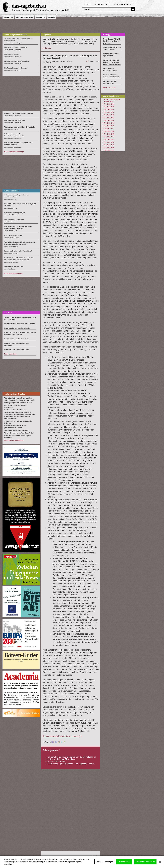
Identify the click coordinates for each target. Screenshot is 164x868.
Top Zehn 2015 (109, 134)
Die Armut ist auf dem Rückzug (15, 410)
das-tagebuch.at (29, 6)
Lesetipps (40, 17)
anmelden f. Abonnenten (95, 4)
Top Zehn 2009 (109, 150)
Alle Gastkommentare (14, 274)
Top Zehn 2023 (109, 112)
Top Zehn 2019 (109, 123)
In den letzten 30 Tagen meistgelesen (112, 101)
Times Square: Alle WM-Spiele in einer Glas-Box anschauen (112, 41)
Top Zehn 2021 (109, 118)
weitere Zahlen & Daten (15, 394)
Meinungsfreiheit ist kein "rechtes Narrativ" (20, 324)
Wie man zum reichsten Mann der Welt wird (20, 127)
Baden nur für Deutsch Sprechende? (17, 328)
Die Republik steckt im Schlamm (16, 68)
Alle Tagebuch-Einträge (15, 152)
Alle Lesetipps (11, 354)
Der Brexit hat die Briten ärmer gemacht (19, 113)
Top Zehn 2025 (109, 107)
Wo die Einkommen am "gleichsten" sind (19, 433)
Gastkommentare (24, 17)
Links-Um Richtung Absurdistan (61, 759)
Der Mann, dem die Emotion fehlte (16, 350)
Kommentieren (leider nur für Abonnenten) (61, 736)
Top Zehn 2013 (109, 139)
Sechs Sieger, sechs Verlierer (15, 120)
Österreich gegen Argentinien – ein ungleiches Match (71, 764)
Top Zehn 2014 (109, 137)
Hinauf (94, 856)
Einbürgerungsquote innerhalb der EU (18, 403)
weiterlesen (47, 48)
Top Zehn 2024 (109, 109)
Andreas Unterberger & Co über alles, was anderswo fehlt (41, 10)
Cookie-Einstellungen (104, 864)
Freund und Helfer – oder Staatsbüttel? (18, 251)
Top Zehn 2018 (109, 126)
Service (51, 17)
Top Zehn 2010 (109, 148)
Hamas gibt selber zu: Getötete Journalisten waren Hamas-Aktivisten (112, 62)
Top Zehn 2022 (109, 115)
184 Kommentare (94, 61)
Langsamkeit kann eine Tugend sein (17, 61)
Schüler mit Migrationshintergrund (17, 430)
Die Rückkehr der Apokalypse (15, 213)
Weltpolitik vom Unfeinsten (14, 220)
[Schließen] (160, 864)
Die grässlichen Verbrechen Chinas (17, 339)
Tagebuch (8, 17)
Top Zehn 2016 (109, 131)
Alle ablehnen (124, 864)
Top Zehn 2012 (109, 142)
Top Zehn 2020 (109, 120)
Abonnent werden (122, 4)
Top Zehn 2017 (109, 129)
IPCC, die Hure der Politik (13, 235)
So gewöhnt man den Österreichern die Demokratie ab (72, 757)
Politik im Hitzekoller (56, 761)
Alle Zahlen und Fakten (14, 440)
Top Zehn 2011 (109, 145)
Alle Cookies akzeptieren (145, 864)
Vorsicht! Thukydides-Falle (14, 267)
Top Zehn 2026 (109, 104)
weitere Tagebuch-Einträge (16, 34)
